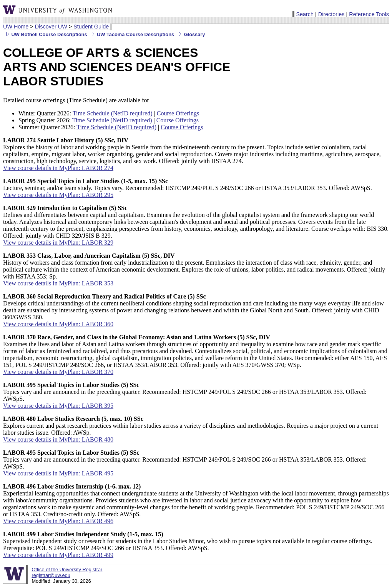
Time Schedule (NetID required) (113, 113)
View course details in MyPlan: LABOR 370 (58, 372)
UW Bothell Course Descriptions (45, 34)
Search (305, 14)
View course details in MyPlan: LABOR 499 (58, 555)
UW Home (16, 27)
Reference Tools (369, 14)
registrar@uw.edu (51, 575)
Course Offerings (178, 113)
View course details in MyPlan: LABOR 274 (58, 168)
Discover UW (51, 27)
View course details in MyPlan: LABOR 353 (58, 283)
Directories (331, 14)
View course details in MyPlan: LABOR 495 (58, 473)
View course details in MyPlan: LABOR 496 (58, 521)
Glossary (190, 34)
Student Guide (91, 27)
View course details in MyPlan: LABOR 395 (58, 406)
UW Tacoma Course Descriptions (132, 34)
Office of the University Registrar (67, 569)
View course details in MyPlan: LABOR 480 (58, 439)
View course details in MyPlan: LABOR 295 (58, 195)
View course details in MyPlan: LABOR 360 (58, 324)
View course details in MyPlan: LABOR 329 (58, 243)
